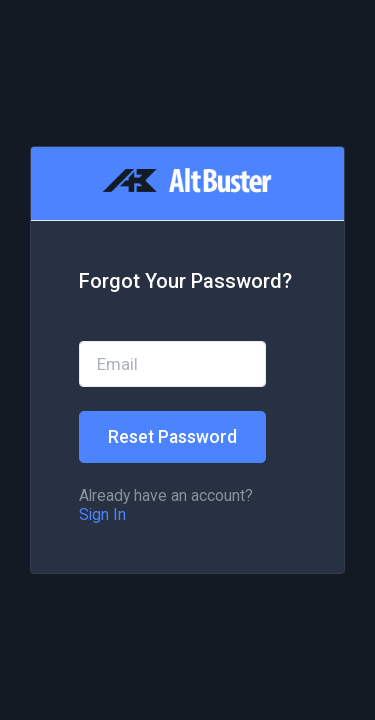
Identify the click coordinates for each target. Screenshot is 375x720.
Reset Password (172, 437)
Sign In (102, 514)
